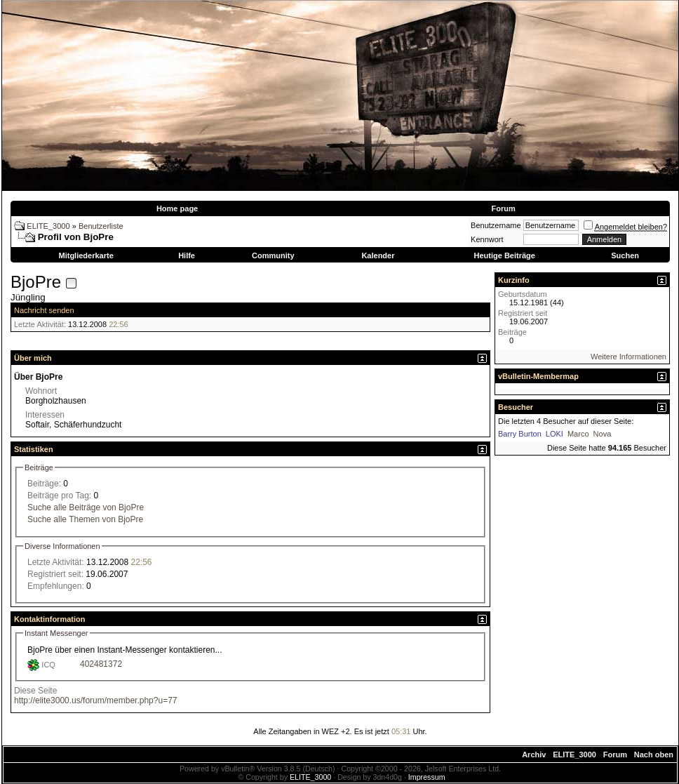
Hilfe (187, 255)
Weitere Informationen (628, 357)
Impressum (427, 777)
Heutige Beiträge (504, 255)
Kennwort (487, 239)
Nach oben (654, 755)
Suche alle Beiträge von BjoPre (86, 507)
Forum (503, 208)
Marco (578, 434)
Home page (177, 208)
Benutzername (496, 225)
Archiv (534, 755)
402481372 (101, 664)
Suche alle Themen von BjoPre (85, 519)
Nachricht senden (44, 310)
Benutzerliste (101, 226)
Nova (603, 434)
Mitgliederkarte (86, 255)
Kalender (378, 255)
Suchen (625, 255)
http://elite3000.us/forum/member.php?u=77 (95, 700)
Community (273, 255)
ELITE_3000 (48, 226)
